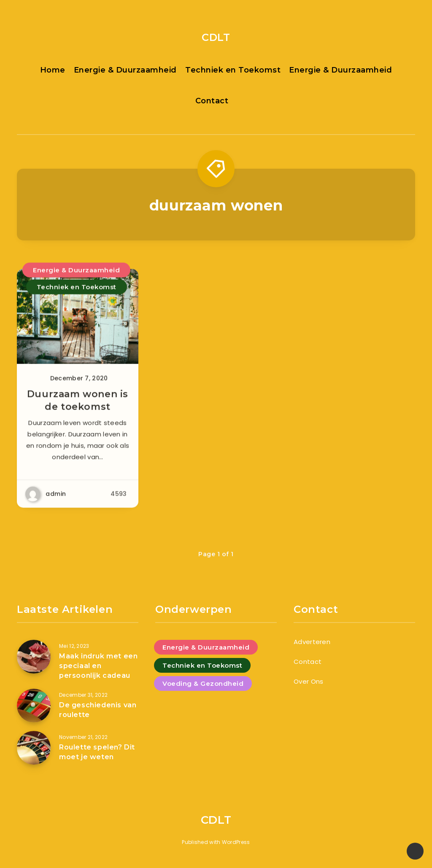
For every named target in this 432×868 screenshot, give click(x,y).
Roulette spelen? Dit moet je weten (97, 752)
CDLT (216, 37)
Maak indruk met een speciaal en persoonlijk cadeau (98, 666)
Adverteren (312, 642)
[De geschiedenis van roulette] (34, 706)
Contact (212, 101)
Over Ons (308, 681)
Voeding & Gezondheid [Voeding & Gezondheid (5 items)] (203, 683)
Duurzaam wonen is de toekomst (78, 404)
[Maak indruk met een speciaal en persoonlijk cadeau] (34, 657)
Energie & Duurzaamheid (125, 70)
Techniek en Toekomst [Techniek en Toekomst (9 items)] (202, 665)
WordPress (236, 842)
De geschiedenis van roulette (98, 710)
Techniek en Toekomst (233, 70)
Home (53, 70)
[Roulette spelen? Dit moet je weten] (34, 748)
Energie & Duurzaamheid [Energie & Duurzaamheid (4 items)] (206, 647)
